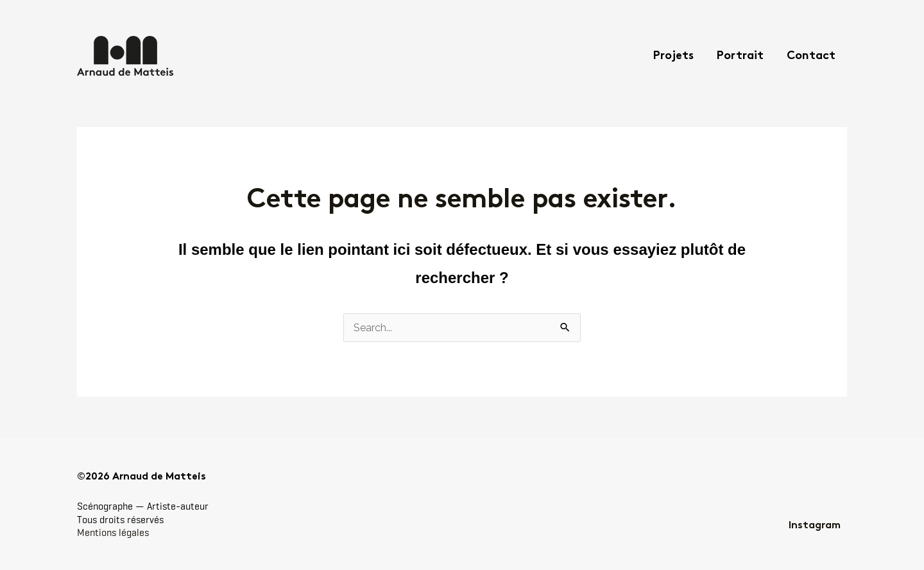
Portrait (740, 56)
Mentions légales (113, 532)
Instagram (815, 526)
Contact (811, 56)
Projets (673, 56)
